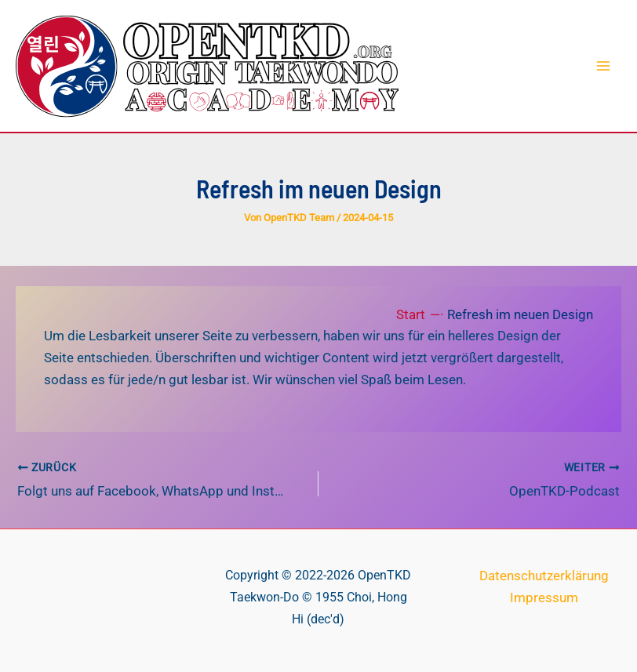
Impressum (544, 596)
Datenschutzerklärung (544, 574)
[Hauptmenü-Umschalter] (604, 66)
